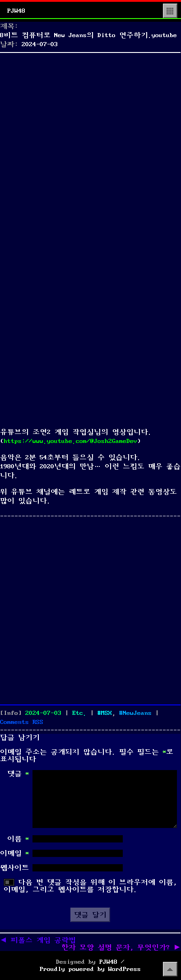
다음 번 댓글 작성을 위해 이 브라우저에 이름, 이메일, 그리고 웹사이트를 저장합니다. (90, 886)
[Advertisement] (90, 147)
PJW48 (16, 11)
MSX (107, 713)
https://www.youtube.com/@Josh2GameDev (70, 441)
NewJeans (137, 713)
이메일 (14, 853)
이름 (18, 839)
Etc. (79, 713)
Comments (22, 722)
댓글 (18, 774)
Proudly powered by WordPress (90, 969)
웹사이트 (14, 868)
